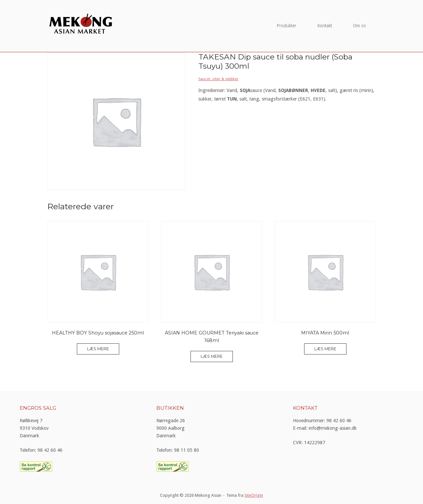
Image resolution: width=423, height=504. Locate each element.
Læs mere (98, 349)
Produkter (286, 26)
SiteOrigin (254, 495)
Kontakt (325, 26)
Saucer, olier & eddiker (218, 79)
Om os (359, 26)
